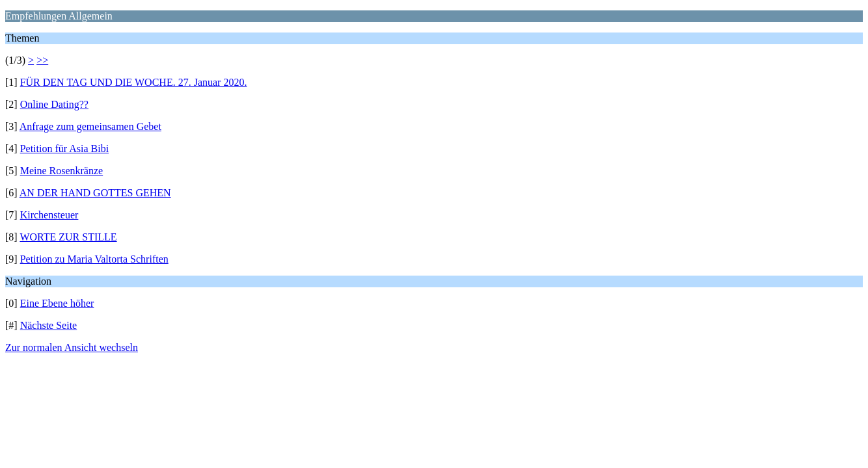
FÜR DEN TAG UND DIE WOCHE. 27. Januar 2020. (134, 82)
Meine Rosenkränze (62, 171)
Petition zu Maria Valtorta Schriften (94, 259)
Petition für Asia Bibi (64, 149)
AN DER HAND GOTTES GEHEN (95, 193)
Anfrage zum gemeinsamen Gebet (90, 126)
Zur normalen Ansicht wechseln (72, 347)
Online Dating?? (54, 104)
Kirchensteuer (49, 215)
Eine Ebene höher (57, 303)
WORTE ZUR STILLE (68, 237)
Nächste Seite (49, 325)
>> (42, 60)
